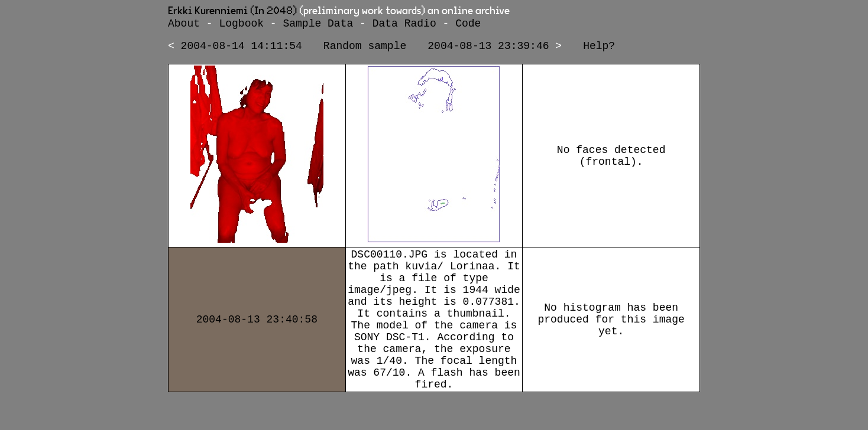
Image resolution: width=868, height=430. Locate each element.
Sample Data (318, 25)
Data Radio (404, 25)
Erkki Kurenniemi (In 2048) (232, 11)
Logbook (241, 25)
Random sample (365, 50)
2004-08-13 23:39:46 (488, 50)
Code (468, 25)
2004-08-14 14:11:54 (242, 50)
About (184, 25)
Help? (599, 50)
